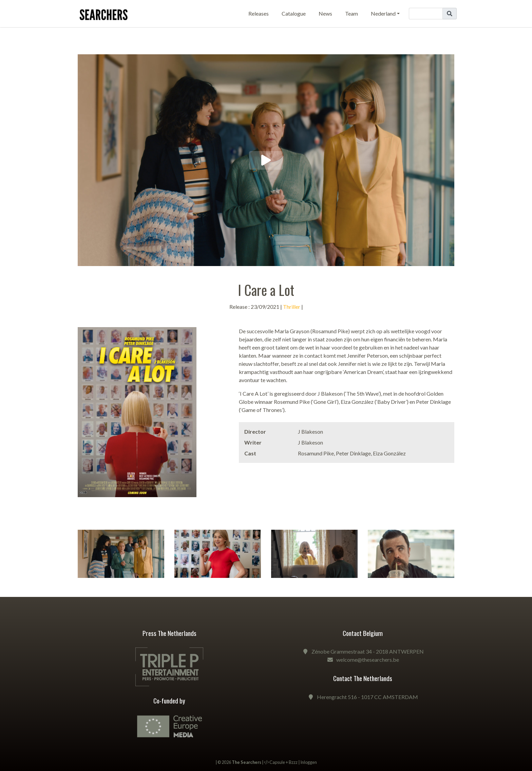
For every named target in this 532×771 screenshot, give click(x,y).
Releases (259, 13)
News (325, 13)
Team (351, 13)
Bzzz (293, 762)
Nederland (383, 13)
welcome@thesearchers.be (368, 660)
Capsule (277, 762)
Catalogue (294, 13)
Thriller (292, 307)
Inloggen (309, 762)
